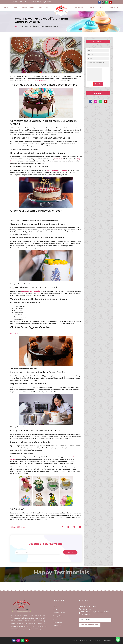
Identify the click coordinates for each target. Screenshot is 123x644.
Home (6, 7)
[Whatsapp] (118, 639)
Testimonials (79, 7)
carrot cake (58, 159)
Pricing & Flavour (28, 7)
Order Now (14, 217)
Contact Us (113, 7)
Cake (17, 26)
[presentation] (94, 75)
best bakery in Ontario (36, 81)
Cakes (15, 7)
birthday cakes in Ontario (57, 170)
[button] (62, 527)
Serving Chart (43, 7)
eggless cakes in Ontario (30, 291)
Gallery (91, 7)
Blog (101, 7)
